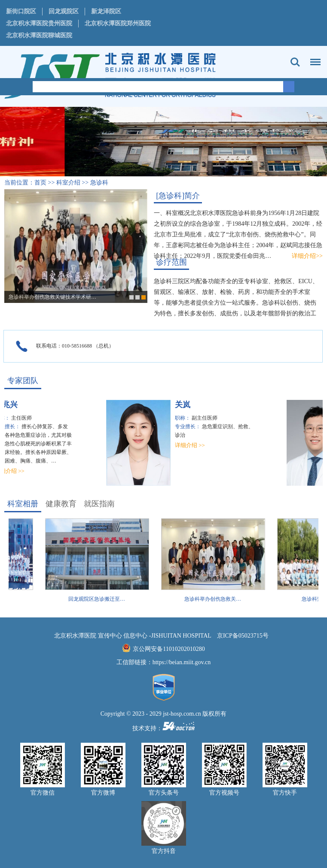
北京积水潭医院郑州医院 (118, 23)
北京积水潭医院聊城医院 (39, 35)
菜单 (313, 58)
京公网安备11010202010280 (169, 649)
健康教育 (61, 504)
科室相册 (23, 504)
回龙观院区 (64, 11)
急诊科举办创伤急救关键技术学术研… (52, 297)
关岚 (185, 405)
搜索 (295, 62)
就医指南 (99, 504)
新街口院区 (21, 11)
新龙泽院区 (106, 11)
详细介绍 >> (192, 445)
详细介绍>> (307, 256)
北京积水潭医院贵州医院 (39, 23)
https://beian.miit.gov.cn (182, 662)
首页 (40, 183)
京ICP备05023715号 (243, 636)
